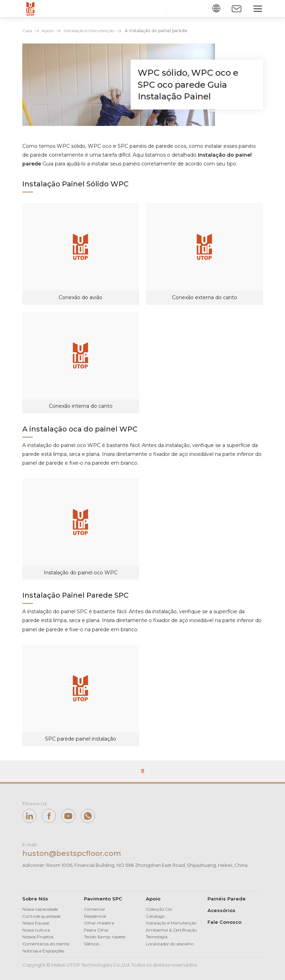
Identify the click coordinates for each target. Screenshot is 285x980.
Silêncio (92, 944)
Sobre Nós (35, 899)
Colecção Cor (159, 909)
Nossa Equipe (36, 923)
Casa (27, 31)
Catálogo (155, 916)
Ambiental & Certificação (171, 930)
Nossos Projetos (38, 937)
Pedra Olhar (96, 930)
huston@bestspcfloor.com (72, 853)
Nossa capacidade (40, 909)
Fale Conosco (224, 922)
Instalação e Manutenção (89, 31)
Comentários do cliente (46, 944)
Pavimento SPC (103, 899)
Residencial (95, 916)
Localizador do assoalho (170, 944)
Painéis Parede (227, 899)
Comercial (94, 909)
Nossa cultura (36, 930)
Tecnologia (157, 937)
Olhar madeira (99, 923)
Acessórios (221, 910)
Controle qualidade (41, 916)
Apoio (47, 31)
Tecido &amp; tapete (105, 937)
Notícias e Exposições (43, 951)
